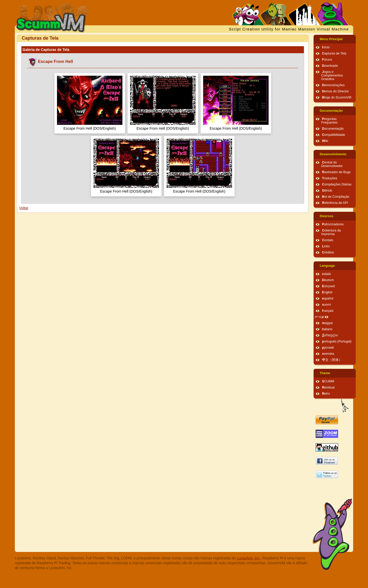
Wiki (325, 141)
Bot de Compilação (336, 197)
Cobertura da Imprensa (331, 232)
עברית (319, 317)
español (328, 298)
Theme (325, 373)
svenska (328, 354)
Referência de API (335, 203)
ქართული (330, 335)
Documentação (331, 111)
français (328, 311)
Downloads (330, 66)
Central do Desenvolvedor (332, 164)
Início (326, 47)
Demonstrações (333, 85)
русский (328, 348)
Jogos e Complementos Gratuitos (332, 75)
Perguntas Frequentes (329, 121)
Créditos (328, 252)
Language (327, 266)
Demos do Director (335, 91)
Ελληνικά (329, 286)
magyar (327, 323)
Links (326, 246)
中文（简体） (332, 360)
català (326, 274)
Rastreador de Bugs (336, 172)
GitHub (327, 191)
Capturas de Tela (334, 53)
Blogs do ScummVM (337, 97)
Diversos (326, 216)
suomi (326, 305)
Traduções (330, 178)
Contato (328, 240)
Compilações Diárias (337, 184)
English (327, 292)
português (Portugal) (337, 341)
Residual (328, 387)
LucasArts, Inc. (249, 558)
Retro (326, 394)
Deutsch (328, 280)
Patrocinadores (333, 224)
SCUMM (328, 381)
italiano (327, 329)
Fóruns (327, 60)
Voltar (24, 208)
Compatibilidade (333, 135)
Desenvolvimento (333, 154)
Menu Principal (331, 39)
